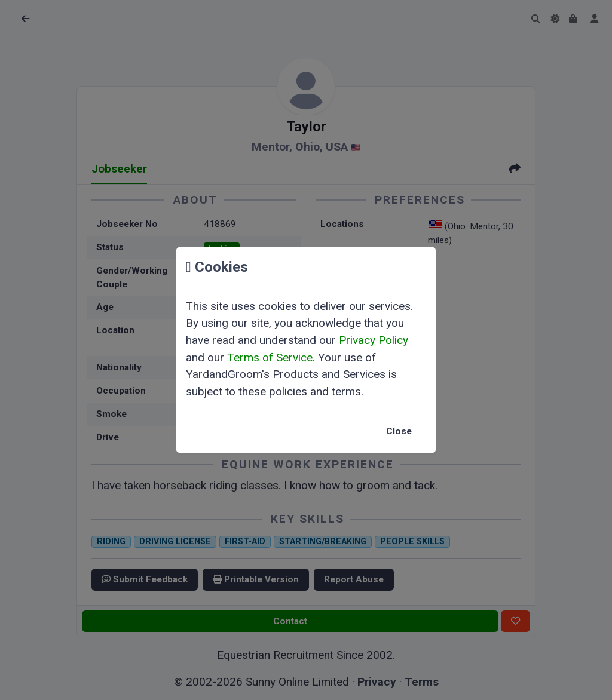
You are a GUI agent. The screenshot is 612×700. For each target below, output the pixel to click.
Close (399, 431)
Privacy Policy (374, 340)
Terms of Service (270, 357)
